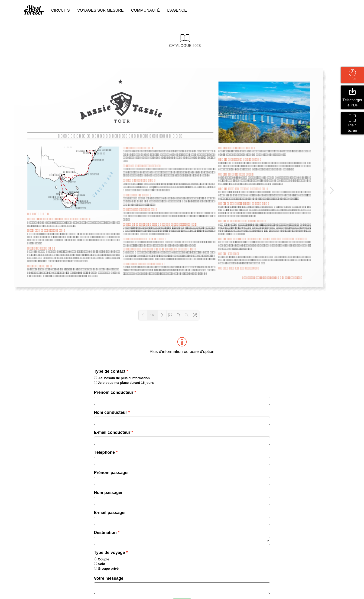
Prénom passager (112, 473)
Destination (105, 533)
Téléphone (104, 452)
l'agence (177, 10)
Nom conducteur (111, 412)
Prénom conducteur (114, 392)
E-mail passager (110, 513)
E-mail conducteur (112, 432)
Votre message (109, 578)
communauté (146, 10)
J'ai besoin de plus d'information (122, 378)
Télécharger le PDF (352, 97)
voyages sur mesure (101, 10)
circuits (60, 10)
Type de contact (110, 371)
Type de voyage (110, 553)
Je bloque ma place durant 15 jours (124, 383)
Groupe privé (106, 569)
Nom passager (108, 493)
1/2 (152, 315)
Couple (102, 559)
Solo (100, 564)
